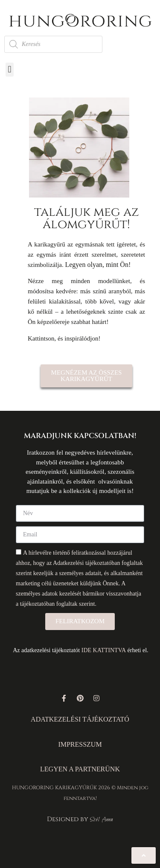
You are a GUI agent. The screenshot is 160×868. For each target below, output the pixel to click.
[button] (10, 70)
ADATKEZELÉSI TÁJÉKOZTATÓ (80, 719)
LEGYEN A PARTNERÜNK (80, 769)
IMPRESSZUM (80, 744)
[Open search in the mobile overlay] (53, 44)
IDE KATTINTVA (104, 650)
